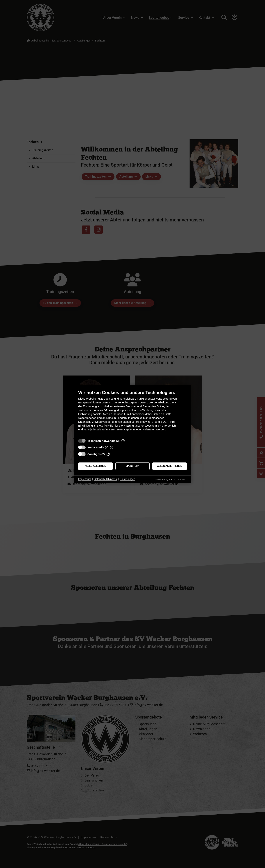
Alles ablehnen (95, 466)
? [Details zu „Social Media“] (112, 447)
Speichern (132, 466)
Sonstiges (94, 454)
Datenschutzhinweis (105, 479)
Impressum (85, 479)
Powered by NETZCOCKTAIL (171, 480)
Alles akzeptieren (170, 466)
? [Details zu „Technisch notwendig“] (123, 441)
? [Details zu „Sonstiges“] (108, 454)
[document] (132, 413)
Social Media (96, 447)
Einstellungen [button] (128, 479)
